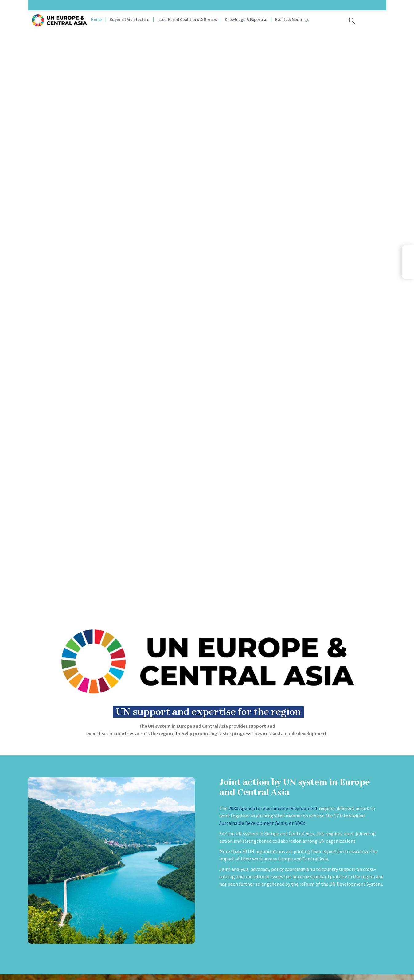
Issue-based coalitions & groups (187, 20)
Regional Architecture (129, 20)
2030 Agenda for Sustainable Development (273, 808)
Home (96, 20)
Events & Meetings (292, 20)
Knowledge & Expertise (246, 20)
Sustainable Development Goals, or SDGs (262, 823)
